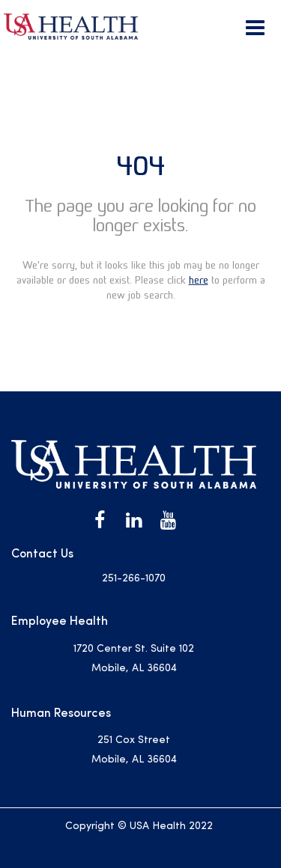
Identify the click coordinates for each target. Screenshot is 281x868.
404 (140, 166)
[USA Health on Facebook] (100, 521)
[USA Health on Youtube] (169, 521)
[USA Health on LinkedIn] (134, 521)
